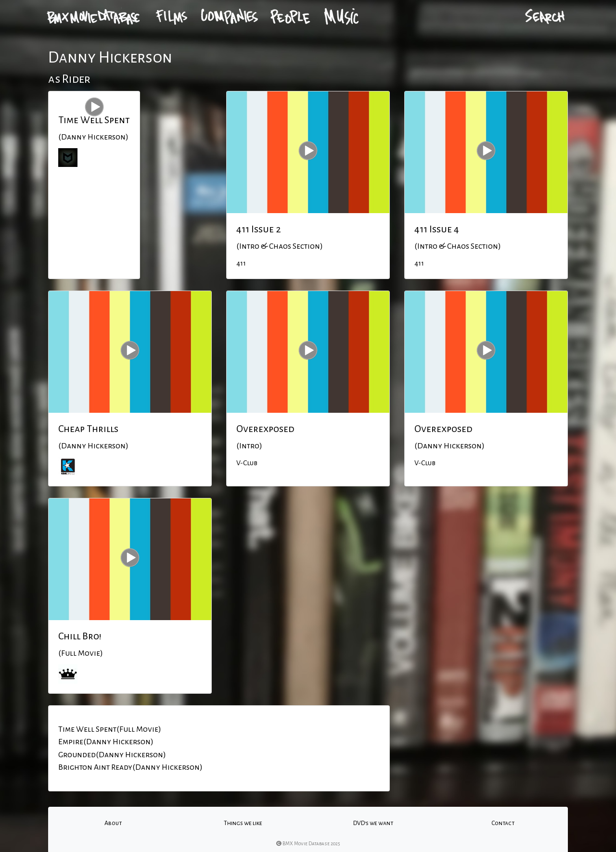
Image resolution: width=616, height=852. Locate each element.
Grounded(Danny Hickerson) (112, 755)
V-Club (247, 463)
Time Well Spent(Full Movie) (110, 729)
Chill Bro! (80, 636)
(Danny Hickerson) (93, 137)
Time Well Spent (94, 120)
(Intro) (249, 446)
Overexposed (265, 429)
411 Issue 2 (259, 229)
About (113, 823)
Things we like (243, 823)
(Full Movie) (81, 653)
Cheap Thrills (88, 429)
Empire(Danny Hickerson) (106, 742)
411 (241, 263)
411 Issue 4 (437, 229)
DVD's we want (373, 823)
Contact (503, 823)
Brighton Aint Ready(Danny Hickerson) (130, 767)
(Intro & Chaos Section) (280, 246)
